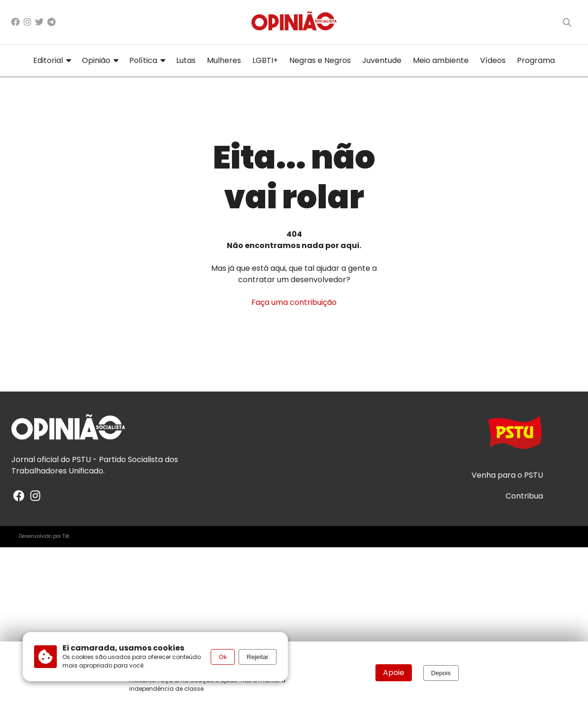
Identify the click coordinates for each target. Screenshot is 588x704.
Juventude (382, 60)
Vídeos (493, 60)
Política (147, 60)
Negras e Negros (320, 60)
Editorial (52, 60)
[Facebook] (16, 22)
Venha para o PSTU (507, 475)
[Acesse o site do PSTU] (515, 437)
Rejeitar (258, 657)
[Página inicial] (294, 22)
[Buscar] (567, 22)
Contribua (524, 496)
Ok (223, 657)
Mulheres (224, 60)
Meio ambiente (441, 60)
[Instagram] (27, 22)
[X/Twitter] (39, 22)
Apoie (394, 673)
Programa (536, 60)
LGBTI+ (265, 60)
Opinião (100, 60)
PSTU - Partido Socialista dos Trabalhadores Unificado (95, 465)
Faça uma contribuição (294, 302)
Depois (441, 673)
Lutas (186, 60)
